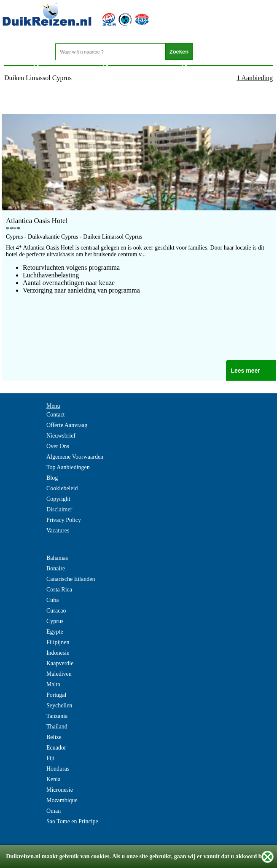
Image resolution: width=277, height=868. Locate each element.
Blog (52, 478)
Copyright (58, 499)
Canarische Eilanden (71, 579)
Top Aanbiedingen (68, 467)
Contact (56, 415)
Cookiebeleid (62, 488)
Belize (54, 737)
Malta (53, 684)
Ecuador (56, 748)
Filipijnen (58, 642)
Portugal (56, 695)
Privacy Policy (64, 520)
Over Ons (58, 446)
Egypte (55, 632)
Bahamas (57, 558)
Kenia (53, 779)
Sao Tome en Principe (72, 821)
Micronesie (60, 790)
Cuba (53, 600)
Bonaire (56, 568)
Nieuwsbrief (61, 436)
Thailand (57, 727)
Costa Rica (59, 590)
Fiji (50, 758)
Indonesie (58, 653)
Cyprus (55, 621)
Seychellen (59, 705)
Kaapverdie (60, 663)
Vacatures (58, 531)
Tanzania (57, 716)
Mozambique (62, 800)
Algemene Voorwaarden (75, 457)
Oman (54, 811)
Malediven (59, 674)
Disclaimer (59, 509)
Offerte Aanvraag (67, 425)
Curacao (56, 611)
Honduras (58, 769)
